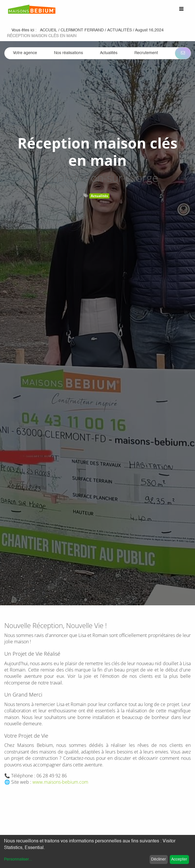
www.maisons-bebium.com (60, 782)
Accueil (49, 30)
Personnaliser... (18, 859)
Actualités (99, 196)
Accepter (179, 859)
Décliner (159, 859)
